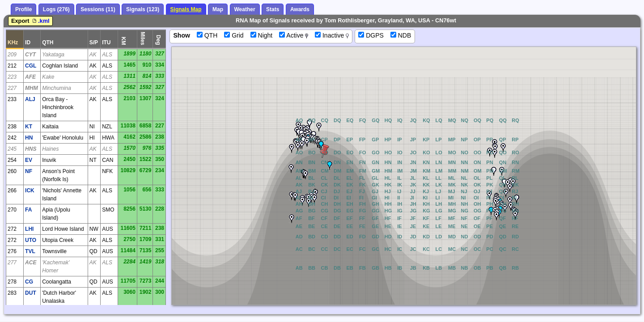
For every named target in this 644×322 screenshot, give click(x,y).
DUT (31, 293)
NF (29, 171)
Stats (273, 9)
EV (29, 160)
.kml (40, 21)
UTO (31, 240)
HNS (31, 149)
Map (218, 9)
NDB (401, 35)
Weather (245, 9)
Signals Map (186, 9)
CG (29, 282)
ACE (31, 263)
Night (262, 35)
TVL (30, 251)
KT (29, 127)
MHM (32, 88)
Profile (23, 9)
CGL (31, 66)
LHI (29, 229)
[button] (319, 127)
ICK (30, 191)
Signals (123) (143, 9)
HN (29, 138)
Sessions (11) (98, 9)
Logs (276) (56, 9)
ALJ (30, 99)
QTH (207, 35)
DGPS (371, 35)
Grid (234, 35)
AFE (30, 77)
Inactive (332, 35)
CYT (30, 55)
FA (28, 210)
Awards (300, 9)
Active (294, 35)
